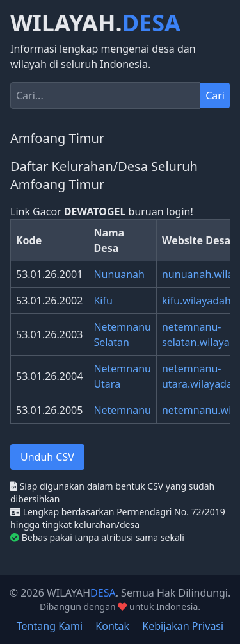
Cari (215, 95)
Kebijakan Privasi (183, 626)
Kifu (103, 301)
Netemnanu (122, 410)
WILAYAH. (95, 23)
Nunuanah (119, 274)
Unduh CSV (47, 457)
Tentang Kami (50, 626)
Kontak (112, 626)
